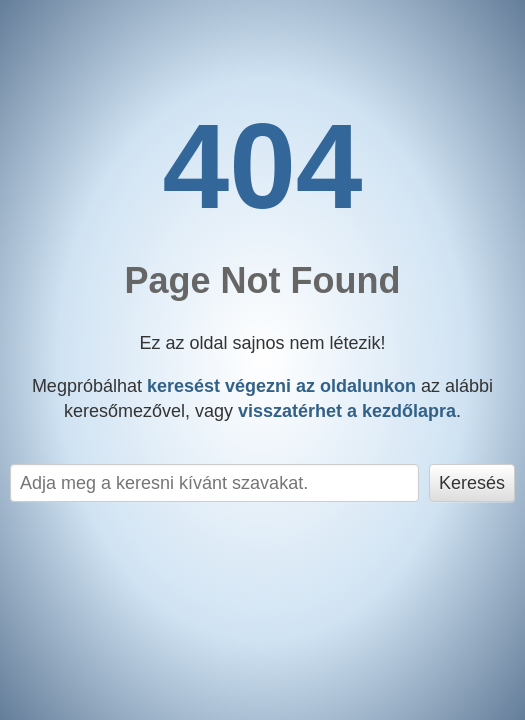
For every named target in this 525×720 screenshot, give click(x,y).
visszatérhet (347, 411)
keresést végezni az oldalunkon (281, 386)
